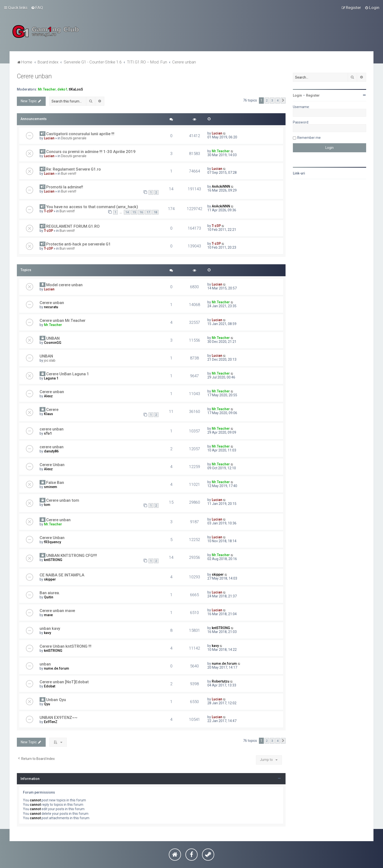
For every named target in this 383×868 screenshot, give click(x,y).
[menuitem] (37, 8)
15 (134, 212)
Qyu (47, 704)
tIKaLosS (76, 89)
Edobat (50, 686)
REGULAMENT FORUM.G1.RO (73, 226)
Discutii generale (74, 138)
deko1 (62, 89)
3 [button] (272, 100)
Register (313, 95)
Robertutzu (221, 681)
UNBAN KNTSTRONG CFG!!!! (72, 555)
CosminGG (53, 343)
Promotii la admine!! (65, 187)
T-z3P (48, 211)
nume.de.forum (57, 668)
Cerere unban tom (63, 500)
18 (155, 212)
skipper (50, 579)
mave (48, 615)
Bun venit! (69, 174)
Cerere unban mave (57, 611)
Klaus (48, 414)
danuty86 (51, 451)
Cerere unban (34, 76)
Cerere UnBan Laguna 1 (68, 374)
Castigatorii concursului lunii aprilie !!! (80, 134)
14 (127, 212)
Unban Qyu (56, 700)
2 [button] (267, 100)
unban (45, 664)
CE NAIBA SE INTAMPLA (62, 575)
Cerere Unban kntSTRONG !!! (65, 646)
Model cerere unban (64, 285)
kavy (48, 633)
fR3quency (53, 542)
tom (47, 505)
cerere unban (52, 429)
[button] (283, 101)
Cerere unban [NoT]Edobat (64, 682)
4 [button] (278, 100)
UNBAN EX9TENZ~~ (59, 717)
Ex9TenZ (51, 722)
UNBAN (53, 338)
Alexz (48, 396)
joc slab (50, 360)
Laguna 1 (51, 378)
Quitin (49, 597)
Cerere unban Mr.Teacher (63, 320)
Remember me (309, 138)
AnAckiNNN (221, 186)
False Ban (55, 482)
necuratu (51, 307)
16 (141, 212)
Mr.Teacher (47, 89)
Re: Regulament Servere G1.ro (74, 169)
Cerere (52, 409)
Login (297, 95)
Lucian (49, 138)
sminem (51, 487)
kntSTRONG (53, 560)
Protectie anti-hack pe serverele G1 (79, 244)
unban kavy (50, 628)
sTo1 (48, 433)
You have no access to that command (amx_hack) (92, 207)
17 (148, 212)
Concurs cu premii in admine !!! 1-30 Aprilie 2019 (91, 152)
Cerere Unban (52, 465)
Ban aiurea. (50, 593)
